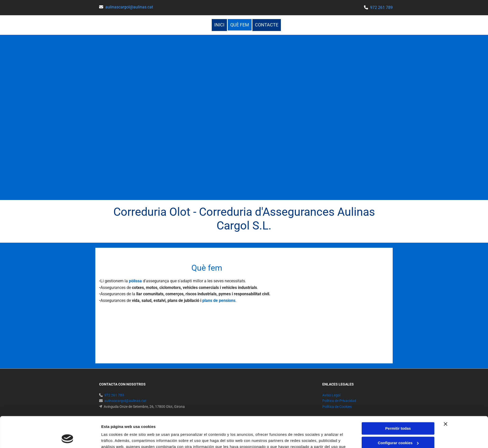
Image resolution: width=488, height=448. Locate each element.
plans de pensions (219, 300)
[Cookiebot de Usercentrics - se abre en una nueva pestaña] (67, 438)
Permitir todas (398, 400)
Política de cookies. (174, 424)
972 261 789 (381, 7)
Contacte (267, 25)
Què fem (240, 25)
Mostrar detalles (116, 438)
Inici (219, 25)
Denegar (398, 428)
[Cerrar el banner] (446, 395)
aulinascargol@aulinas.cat (129, 7)
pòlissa (135, 281)
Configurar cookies (398, 414)
